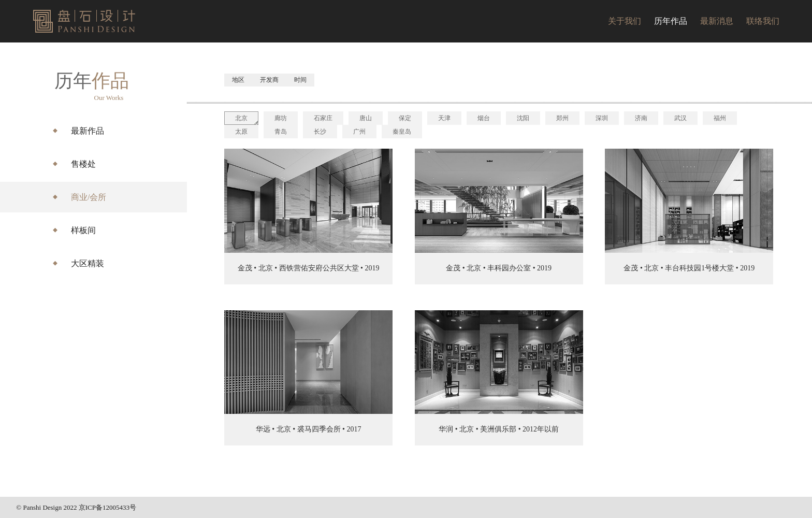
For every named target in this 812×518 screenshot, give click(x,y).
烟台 (484, 118)
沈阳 (523, 118)
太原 (241, 132)
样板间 (83, 230)
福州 (720, 118)
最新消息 (717, 21)
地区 (238, 80)
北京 (241, 118)
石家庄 (323, 118)
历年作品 (671, 21)
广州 (359, 132)
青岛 (281, 132)
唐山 (366, 118)
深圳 (602, 118)
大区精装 (88, 263)
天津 (444, 118)
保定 (405, 118)
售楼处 (83, 164)
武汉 (680, 118)
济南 (641, 118)
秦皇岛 (402, 132)
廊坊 (281, 118)
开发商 (269, 80)
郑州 (562, 118)
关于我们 (625, 21)
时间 (300, 80)
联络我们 (763, 21)
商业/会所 (89, 197)
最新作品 (88, 131)
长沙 (320, 132)
